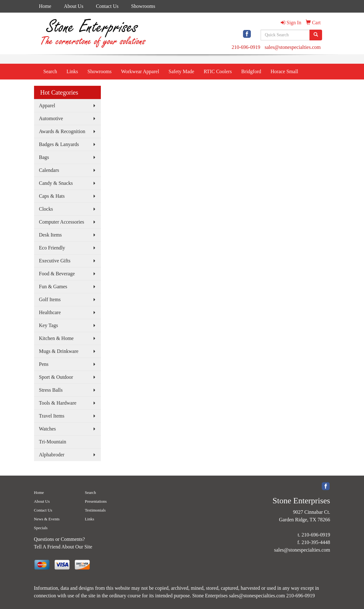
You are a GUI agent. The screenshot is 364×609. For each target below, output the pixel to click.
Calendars (49, 170)
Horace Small (285, 71)
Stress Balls (51, 390)
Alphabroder (52, 455)
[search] (316, 35)
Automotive (51, 118)
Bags (44, 157)
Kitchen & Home (56, 338)
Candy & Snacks (56, 183)
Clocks (46, 209)
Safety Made (181, 71)
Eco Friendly (52, 248)
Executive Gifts (55, 261)
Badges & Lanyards (59, 144)
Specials (41, 528)
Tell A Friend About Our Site (63, 547)
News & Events (47, 519)
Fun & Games (53, 287)
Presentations (96, 501)
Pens (44, 364)
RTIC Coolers (218, 71)
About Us (74, 6)
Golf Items (50, 299)
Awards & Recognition (62, 131)
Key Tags (49, 325)
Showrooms (143, 6)
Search (50, 71)
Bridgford (251, 71)
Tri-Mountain (53, 442)
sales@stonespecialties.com (293, 47)
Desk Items (50, 235)
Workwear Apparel (140, 71)
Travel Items (52, 416)
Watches (48, 429)
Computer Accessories (62, 222)
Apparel (47, 105)
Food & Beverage (57, 274)
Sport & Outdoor (56, 377)
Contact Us (107, 6)
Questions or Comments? (60, 539)
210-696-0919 (246, 47)
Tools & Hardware (58, 403)
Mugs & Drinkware (59, 351)
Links (72, 71)
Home (45, 6)
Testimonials (95, 510)
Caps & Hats (52, 196)
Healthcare (50, 312)
